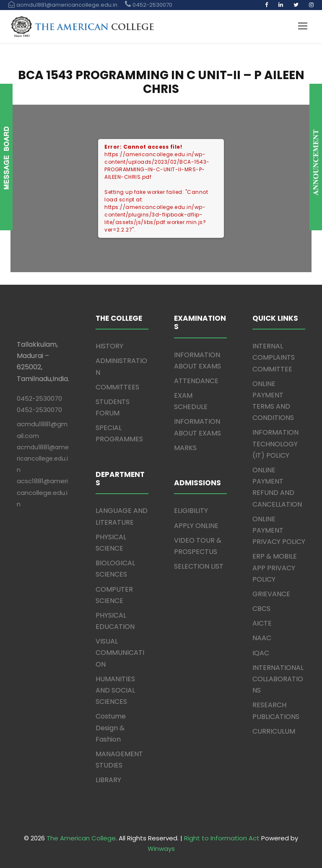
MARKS (185, 448)
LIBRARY (108, 780)
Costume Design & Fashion (111, 728)
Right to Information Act (222, 838)
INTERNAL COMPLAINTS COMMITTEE (274, 357)
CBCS (261, 609)
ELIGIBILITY (191, 511)
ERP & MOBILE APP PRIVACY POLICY (275, 568)
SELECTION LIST (199, 566)
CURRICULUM (274, 731)
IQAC (261, 653)
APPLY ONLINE (196, 526)
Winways (161, 849)
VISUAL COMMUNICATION (120, 653)
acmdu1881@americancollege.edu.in (43, 458)
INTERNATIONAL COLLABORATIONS (278, 679)
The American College (81, 838)
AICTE (262, 623)
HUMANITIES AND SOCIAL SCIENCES (115, 690)
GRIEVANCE (271, 594)
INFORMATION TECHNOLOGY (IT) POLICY (275, 444)
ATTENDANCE (196, 381)
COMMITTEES (117, 387)
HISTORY (109, 346)
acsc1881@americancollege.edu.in (42, 492)
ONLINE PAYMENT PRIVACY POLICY (279, 530)
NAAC (262, 638)
